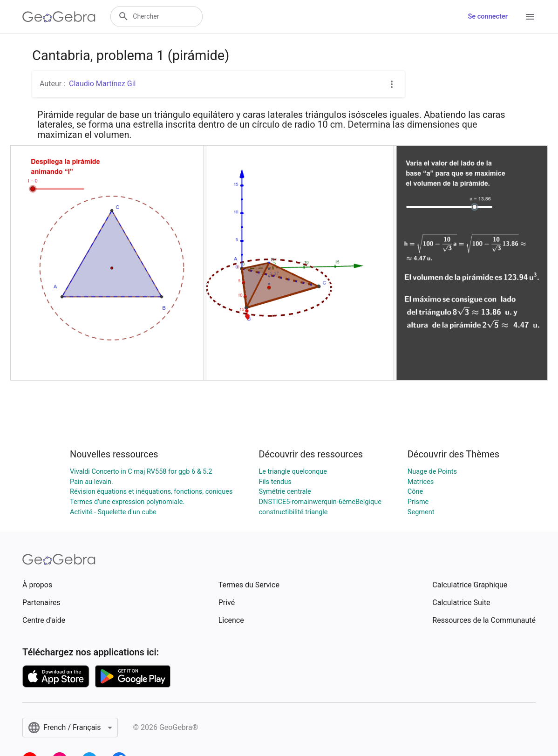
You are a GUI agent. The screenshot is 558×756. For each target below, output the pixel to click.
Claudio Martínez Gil (102, 84)
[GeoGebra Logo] (59, 17)
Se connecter (488, 17)
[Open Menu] (530, 17)
